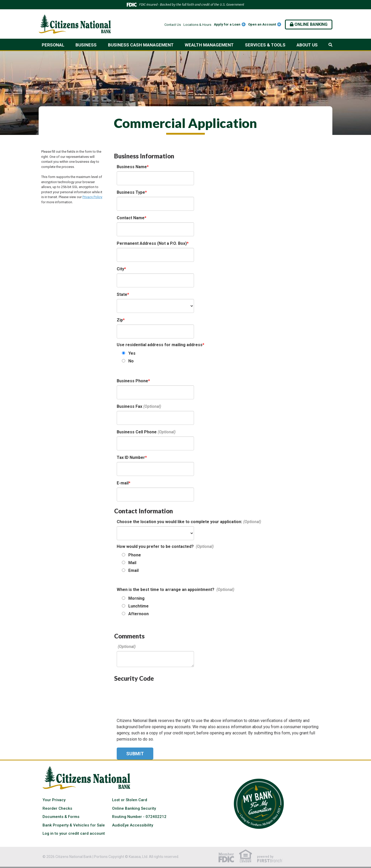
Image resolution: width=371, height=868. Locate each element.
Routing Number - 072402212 (139, 817)
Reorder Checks (57, 808)
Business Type (131, 192)
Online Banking (309, 24)
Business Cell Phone (137, 432)
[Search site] (330, 45)
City (120, 269)
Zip (120, 320)
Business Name (132, 167)
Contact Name (131, 218)
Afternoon (138, 614)
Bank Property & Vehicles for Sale (74, 825)
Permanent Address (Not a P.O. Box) (152, 243)
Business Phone (132, 381)
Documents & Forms (61, 817)
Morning (136, 598)
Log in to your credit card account (74, 833)
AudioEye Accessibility (133, 825)
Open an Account (262, 24)
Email (133, 570)
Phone (135, 555)
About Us (307, 45)
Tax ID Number (131, 457)
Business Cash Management (141, 45)
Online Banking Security (134, 808)
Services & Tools (265, 45)
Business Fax (129, 406)
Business (86, 45)
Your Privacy (54, 800)
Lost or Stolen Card (130, 800)
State (122, 294)
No (131, 361)
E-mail (123, 483)
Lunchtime (138, 606)
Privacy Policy (92, 197)
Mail (132, 563)
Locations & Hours (197, 25)
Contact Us (173, 25)
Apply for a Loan (227, 24)
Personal (53, 45)
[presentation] (156, 696)
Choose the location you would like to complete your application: (179, 522)
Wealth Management (209, 45)
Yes (132, 353)
